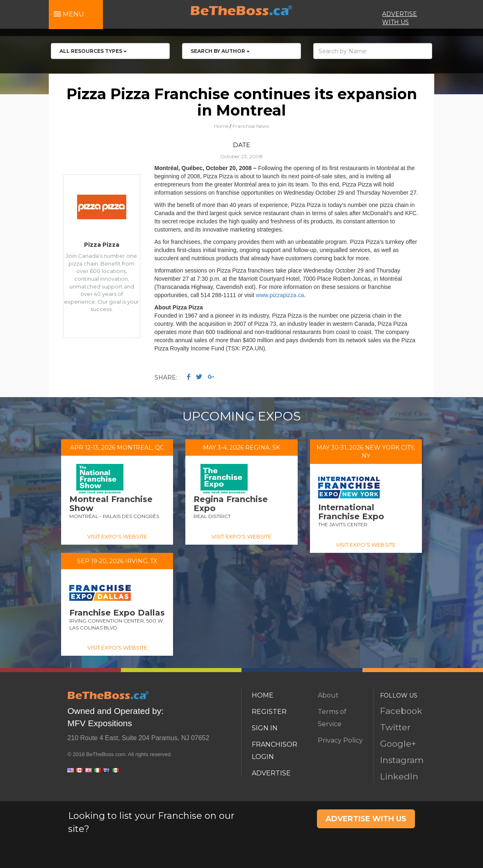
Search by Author (220, 51)
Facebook (401, 711)
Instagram (402, 760)
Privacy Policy (340, 740)
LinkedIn (399, 776)
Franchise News (251, 126)
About (328, 695)
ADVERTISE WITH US (366, 819)
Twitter (395, 727)
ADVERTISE (271, 773)
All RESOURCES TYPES (93, 51)
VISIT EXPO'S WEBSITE (117, 536)
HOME (263, 695)
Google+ (398, 744)
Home (221, 126)
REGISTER (269, 712)
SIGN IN (265, 728)
